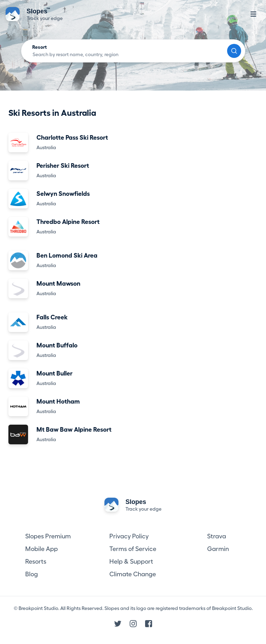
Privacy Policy (129, 536)
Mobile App (42, 549)
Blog (32, 574)
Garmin (218, 549)
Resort (40, 47)
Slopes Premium (48, 536)
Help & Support (131, 562)
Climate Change (133, 574)
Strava (217, 536)
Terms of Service (133, 549)
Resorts (36, 562)
